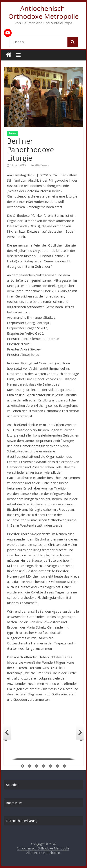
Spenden (12, 785)
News (13, 133)
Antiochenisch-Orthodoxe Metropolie (43, 12)
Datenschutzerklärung (22, 821)
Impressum (14, 803)
